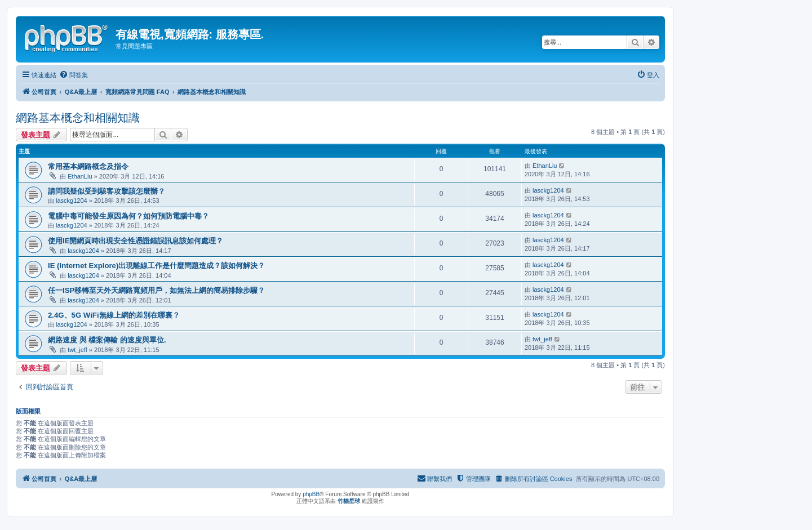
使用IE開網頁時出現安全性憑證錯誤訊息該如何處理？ (136, 241)
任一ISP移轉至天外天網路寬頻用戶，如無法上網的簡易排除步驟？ (156, 290)
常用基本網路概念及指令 (88, 166)
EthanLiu (80, 176)
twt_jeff (77, 350)
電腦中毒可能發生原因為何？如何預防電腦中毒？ (128, 216)
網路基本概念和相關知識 (78, 118)
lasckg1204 (72, 201)
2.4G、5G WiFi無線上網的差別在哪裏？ (114, 315)
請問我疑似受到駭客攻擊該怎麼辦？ (107, 191)
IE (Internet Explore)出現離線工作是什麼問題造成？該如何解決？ (156, 266)
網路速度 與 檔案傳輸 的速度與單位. (107, 340)
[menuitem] (74, 75)
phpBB (311, 494)
